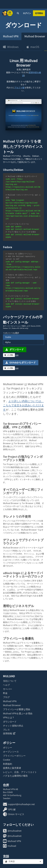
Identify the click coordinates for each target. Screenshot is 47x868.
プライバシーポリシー (14, 756)
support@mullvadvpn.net (19, 804)
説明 (17, 355)
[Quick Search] (18, 13)
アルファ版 (20, 88)
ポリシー (8, 748)
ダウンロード (15, 349)
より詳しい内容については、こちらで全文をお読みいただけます (23, 405)
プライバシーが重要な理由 (17, 709)
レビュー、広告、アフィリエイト (20, 772)
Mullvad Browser (12, 705)
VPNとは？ (9, 717)
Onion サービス (14, 814)
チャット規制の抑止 (13, 726)
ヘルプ (6, 685)
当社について (10, 681)
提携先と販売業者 (12, 768)
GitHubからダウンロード (23, 362)
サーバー (8, 689)
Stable (8, 337)
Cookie (7, 760)
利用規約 (8, 764)
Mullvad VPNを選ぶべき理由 (18, 713)
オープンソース (11, 752)
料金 (5, 693)
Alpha (8, 342)
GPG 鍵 (9, 809)
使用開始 (39, 13)
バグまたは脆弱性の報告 (15, 776)
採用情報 (9, 733)
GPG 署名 (9, 355)
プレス (6, 730)
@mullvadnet (12, 831)
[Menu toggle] (10, 13)
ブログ (6, 697)
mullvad (10, 846)
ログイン (27, 13)
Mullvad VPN (11, 36)
